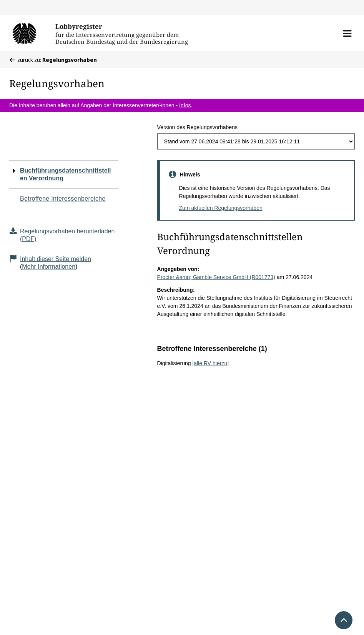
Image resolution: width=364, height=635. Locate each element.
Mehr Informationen (49, 267)
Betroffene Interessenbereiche (63, 199)
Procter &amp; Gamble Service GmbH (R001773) (216, 277)
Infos (185, 105)
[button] (347, 33)
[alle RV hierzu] (210, 363)
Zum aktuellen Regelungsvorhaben (221, 208)
